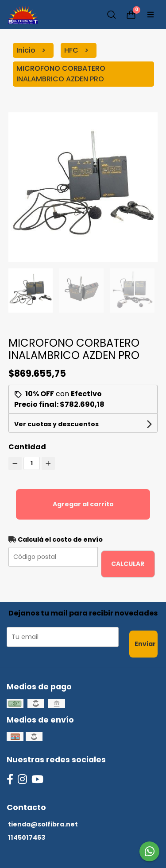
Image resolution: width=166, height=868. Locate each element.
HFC (72, 50)
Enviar (145, 644)
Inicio (27, 50)
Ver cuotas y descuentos (56, 424)
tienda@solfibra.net (43, 824)
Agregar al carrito (83, 504)
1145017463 (27, 837)
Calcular (128, 564)
